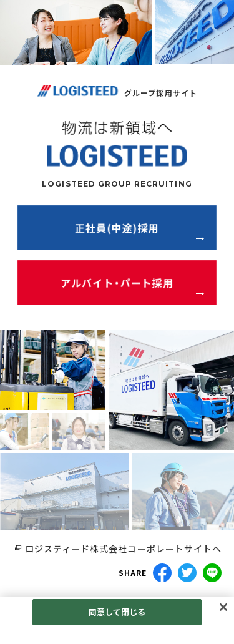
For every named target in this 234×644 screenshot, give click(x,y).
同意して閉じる (117, 612)
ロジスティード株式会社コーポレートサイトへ (123, 549)
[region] (117, 620)
